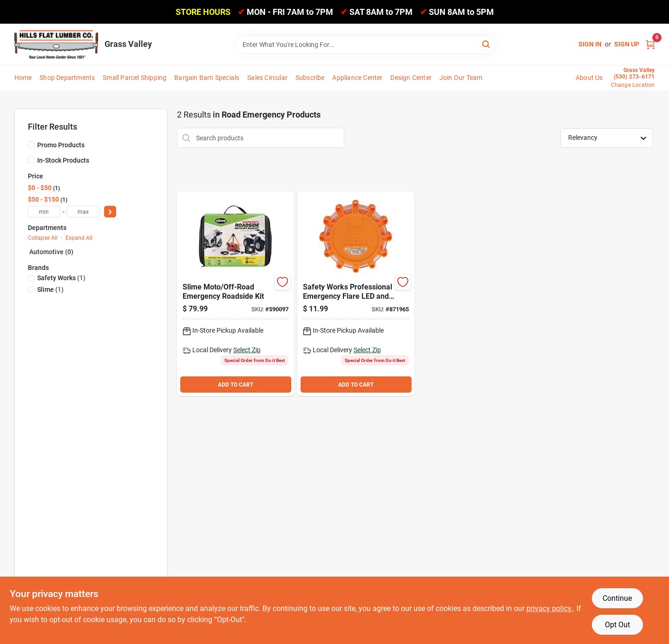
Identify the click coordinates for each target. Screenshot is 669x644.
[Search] (487, 44)
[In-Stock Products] (31, 160)
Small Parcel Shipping (134, 78)
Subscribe (310, 78)
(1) (61, 278)
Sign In (590, 44)
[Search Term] (365, 45)
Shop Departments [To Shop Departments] (67, 78)
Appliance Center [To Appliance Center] (357, 78)
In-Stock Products (63, 160)
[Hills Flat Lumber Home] (56, 44)
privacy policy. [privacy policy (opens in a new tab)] (550, 608)
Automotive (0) (51, 252)
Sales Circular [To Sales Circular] (267, 78)
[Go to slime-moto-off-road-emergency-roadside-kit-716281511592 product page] (236, 294)
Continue (617, 598)
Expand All (79, 238)
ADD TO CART (236, 385)
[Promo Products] (31, 145)
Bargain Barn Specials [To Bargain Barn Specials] (207, 78)
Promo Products (61, 145)
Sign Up (627, 44)
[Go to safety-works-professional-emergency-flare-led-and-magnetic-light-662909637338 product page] (356, 294)
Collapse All (43, 238)
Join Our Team (461, 78)
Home (23, 78)
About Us (589, 78)
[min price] (44, 212)
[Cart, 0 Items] (650, 44)
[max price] (83, 212)
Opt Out (617, 625)
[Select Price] (110, 212)
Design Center (411, 78)
